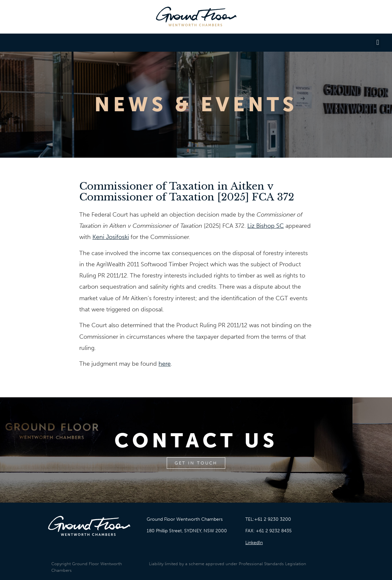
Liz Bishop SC (266, 226)
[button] (378, 43)
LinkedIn (254, 543)
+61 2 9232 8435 (274, 531)
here (165, 364)
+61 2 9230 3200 (273, 519)
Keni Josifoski (111, 237)
